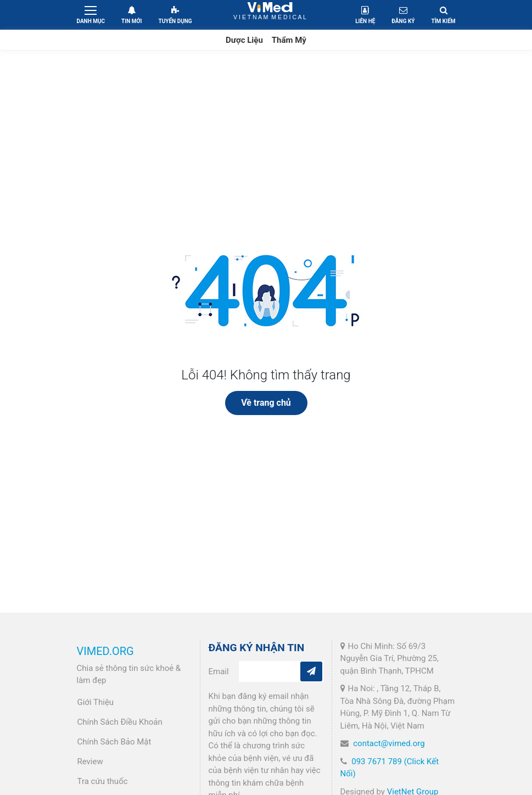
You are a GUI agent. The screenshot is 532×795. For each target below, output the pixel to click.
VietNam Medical (270, 15)
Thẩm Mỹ (289, 40)
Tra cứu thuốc (103, 781)
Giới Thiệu (96, 702)
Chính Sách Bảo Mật (114, 742)
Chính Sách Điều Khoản (120, 722)
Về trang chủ (266, 403)
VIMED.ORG (105, 651)
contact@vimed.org (389, 743)
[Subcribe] (311, 671)
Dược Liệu (244, 40)
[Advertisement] (266, 133)
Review (90, 762)
